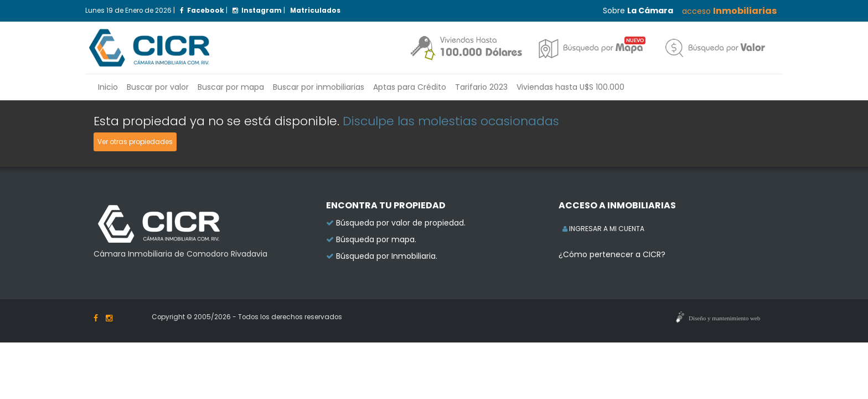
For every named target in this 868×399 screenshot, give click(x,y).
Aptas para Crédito (410, 87)
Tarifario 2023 (481, 87)
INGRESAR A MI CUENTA (603, 229)
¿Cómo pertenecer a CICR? (612, 254)
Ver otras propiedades (135, 142)
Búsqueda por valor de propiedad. (401, 223)
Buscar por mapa (231, 87)
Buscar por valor (158, 87)
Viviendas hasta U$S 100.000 (570, 87)
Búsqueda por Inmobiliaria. (387, 256)
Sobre (638, 11)
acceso (729, 11)
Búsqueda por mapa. (376, 239)
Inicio (108, 87)
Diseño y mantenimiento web (724, 318)
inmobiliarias (319, 87)
